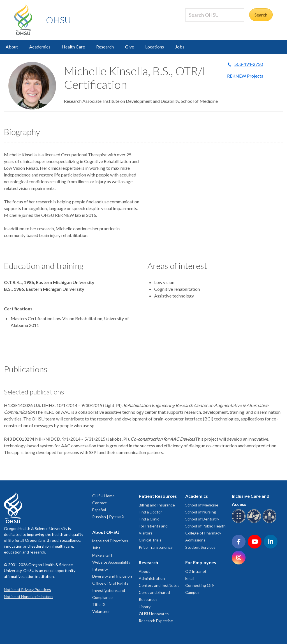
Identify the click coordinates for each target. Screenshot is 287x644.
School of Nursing (201, 512)
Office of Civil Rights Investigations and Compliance (110, 590)
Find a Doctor (150, 512)
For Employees (201, 562)
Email (190, 578)
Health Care (73, 47)
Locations (155, 47)
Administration (152, 578)
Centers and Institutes (159, 585)
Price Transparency (156, 547)
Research (105, 47)
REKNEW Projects (245, 76)
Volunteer (101, 611)
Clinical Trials (150, 540)
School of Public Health (205, 526)
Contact (99, 503)
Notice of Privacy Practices (27, 590)
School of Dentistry (202, 519)
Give (129, 47)
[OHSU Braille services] (239, 522)
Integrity (100, 569)
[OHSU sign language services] (255, 522)
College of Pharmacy (203, 533)
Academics (40, 47)
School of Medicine (202, 505)
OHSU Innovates (154, 614)
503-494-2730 (249, 64)
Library (145, 607)
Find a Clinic (149, 519)
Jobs (180, 47)
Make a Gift (102, 555)
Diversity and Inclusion (112, 576)
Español (99, 510)
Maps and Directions (110, 541)
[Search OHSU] (215, 15)
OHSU (58, 20)
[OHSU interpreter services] (270, 522)
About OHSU (106, 532)
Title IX (99, 604)
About (12, 47)
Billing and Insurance (157, 505)
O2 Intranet (196, 571)
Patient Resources (158, 496)
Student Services (200, 547)
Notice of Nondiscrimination (28, 597)
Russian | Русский (108, 517)
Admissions (195, 540)
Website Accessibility (111, 562)
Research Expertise (156, 621)
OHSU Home (103, 496)
